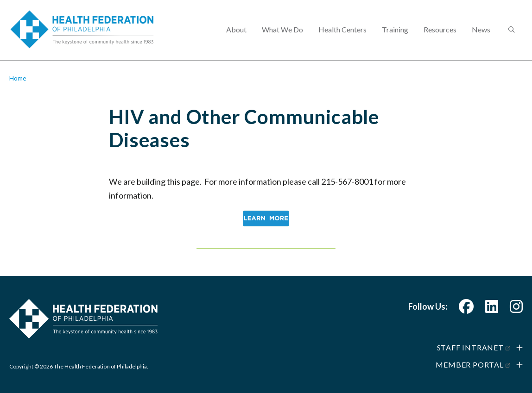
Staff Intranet (474, 347)
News (481, 30)
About (236, 30)
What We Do (282, 30)
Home (18, 78)
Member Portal (474, 365)
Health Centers (342, 30)
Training (395, 30)
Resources (440, 30)
